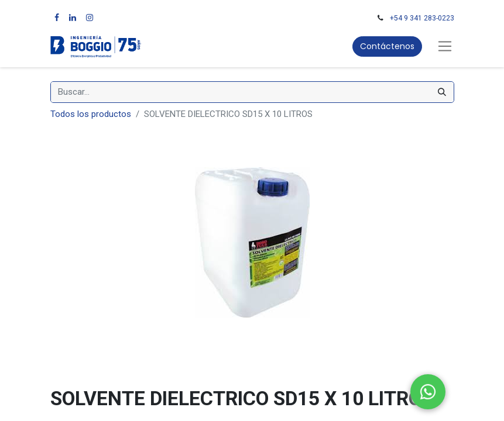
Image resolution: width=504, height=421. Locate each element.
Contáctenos (387, 46)
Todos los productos (91, 114)
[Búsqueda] (442, 92)
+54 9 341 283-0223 (422, 18)
